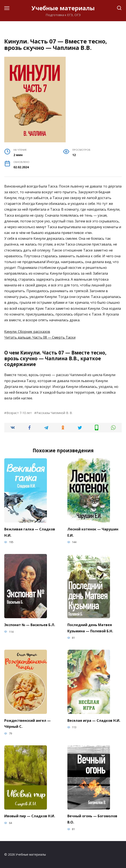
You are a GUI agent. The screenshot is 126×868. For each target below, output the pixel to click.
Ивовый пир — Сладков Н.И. (30, 816)
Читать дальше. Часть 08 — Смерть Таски (40, 337)
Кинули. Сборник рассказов (27, 332)
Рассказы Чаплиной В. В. (54, 413)
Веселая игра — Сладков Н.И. (94, 720)
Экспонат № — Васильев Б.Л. (30, 625)
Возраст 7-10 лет (19, 413)
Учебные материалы (63, 8)
